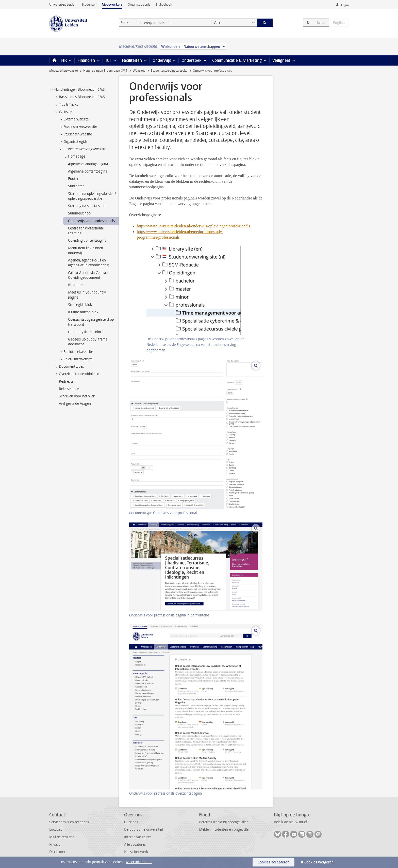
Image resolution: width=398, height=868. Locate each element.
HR (64, 60)
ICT (108, 60)
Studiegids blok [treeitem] (80, 305)
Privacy (55, 844)
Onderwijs (162, 60)
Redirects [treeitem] (66, 382)
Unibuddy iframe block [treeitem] (86, 332)
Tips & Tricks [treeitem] (66, 105)
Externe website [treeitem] (74, 119)
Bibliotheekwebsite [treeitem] (76, 352)
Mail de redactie (62, 837)
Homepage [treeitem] (74, 157)
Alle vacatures (135, 844)
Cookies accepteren (273, 862)
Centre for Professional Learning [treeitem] (86, 231)
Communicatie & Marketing (237, 60)
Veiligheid (281, 60)
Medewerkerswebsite (63, 71)
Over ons (131, 822)
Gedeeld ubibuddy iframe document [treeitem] (88, 342)
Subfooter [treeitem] (76, 186)
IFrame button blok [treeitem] (83, 312)
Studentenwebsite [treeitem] (75, 134)
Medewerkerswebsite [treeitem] (78, 127)
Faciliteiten (132, 60)
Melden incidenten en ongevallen (225, 830)
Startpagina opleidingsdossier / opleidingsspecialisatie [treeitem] (92, 196)
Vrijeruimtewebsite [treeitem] (76, 359)
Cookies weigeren (319, 862)
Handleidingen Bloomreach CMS (105, 71)
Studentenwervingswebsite (169, 71)
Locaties (56, 830)
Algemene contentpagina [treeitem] (88, 171)
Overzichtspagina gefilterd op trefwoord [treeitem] (91, 322)
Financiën (86, 60)
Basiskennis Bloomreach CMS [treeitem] (79, 97)
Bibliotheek (164, 4)
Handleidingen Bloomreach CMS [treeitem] (77, 90)
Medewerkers (112, 4)
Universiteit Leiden (63, 4)
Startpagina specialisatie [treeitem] (87, 206)
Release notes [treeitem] (70, 389)
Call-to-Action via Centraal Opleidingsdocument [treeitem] (88, 275)
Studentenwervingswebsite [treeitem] (82, 149)
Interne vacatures (138, 837)
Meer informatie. (139, 862)
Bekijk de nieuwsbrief (291, 822)
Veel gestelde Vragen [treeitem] (75, 404)
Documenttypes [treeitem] (69, 367)
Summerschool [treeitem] (80, 213)
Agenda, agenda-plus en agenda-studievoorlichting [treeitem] (88, 263)
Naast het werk (136, 852)
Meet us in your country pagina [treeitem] (87, 295)
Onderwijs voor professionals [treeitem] (91, 221)
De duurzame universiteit (144, 830)
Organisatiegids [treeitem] (73, 142)
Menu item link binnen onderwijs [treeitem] (86, 251)
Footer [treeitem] (73, 179)
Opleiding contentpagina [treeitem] (87, 241)
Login (345, 5)
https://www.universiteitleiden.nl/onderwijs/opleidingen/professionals (193, 226)
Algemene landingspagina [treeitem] (88, 164)
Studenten (89, 4)
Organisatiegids (139, 4)
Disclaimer (57, 852)
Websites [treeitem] (64, 112)
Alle (217, 22)
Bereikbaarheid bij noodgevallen (224, 822)
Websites (139, 71)
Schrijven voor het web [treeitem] (77, 396)
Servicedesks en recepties (69, 822)
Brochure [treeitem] (75, 285)
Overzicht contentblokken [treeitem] (77, 374)
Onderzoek (192, 60)
